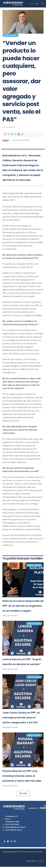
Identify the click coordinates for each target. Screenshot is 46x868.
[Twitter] (8, 841)
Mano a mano (11, 35)
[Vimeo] (15, 841)
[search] (32, 4)
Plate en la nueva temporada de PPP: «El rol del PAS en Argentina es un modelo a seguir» (23, 606)
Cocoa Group (39, 861)
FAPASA (6, 140)
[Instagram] (11, 841)
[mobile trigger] (41, 4)
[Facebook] (5, 841)
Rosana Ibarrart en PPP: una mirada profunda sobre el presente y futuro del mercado (22, 776)
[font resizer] (37, 4)
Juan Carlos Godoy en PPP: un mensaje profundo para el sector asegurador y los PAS (21, 718)
